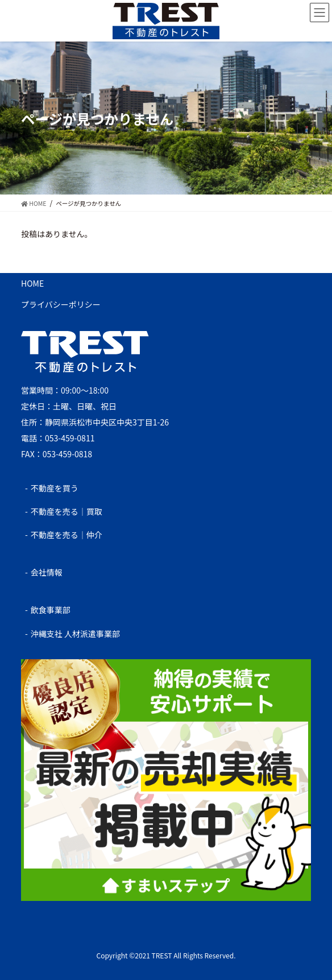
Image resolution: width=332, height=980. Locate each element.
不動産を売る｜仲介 (67, 535)
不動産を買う (55, 488)
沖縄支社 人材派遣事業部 (75, 634)
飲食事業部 (51, 610)
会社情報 (47, 572)
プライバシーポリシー (61, 304)
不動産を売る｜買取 (67, 511)
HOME (32, 283)
